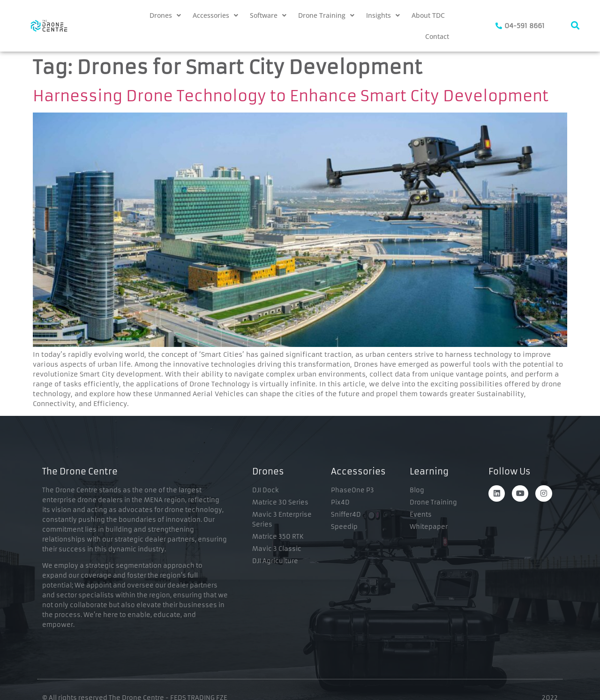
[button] (165, 15)
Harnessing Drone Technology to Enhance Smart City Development (291, 96)
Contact (437, 36)
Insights (383, 15)
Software (268, 15)
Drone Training (326, 15)
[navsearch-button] (575, 26)
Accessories (215, 15)
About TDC (428, 15)
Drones (165, 15)
